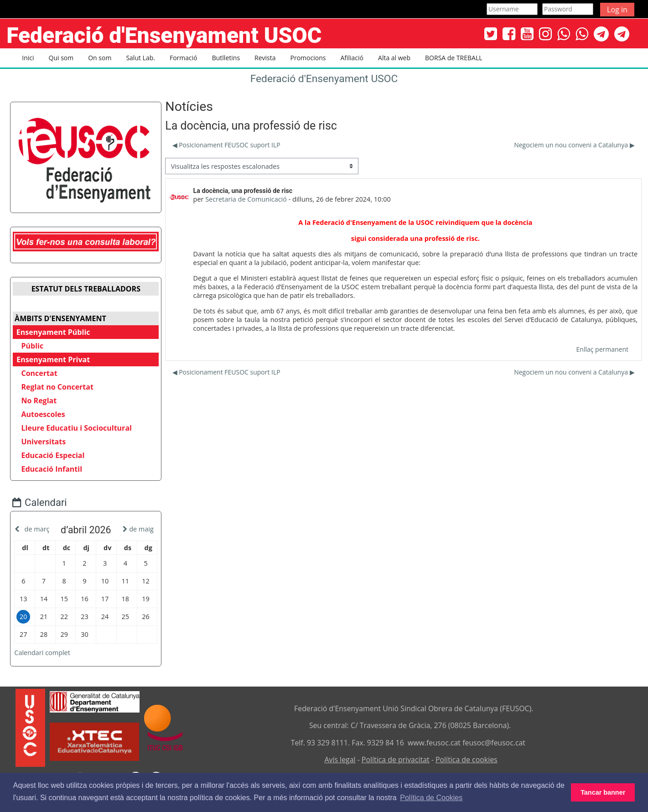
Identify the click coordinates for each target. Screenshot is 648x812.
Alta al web (394, 58)
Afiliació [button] (352, 58)
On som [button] (100, 58)
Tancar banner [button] (603, 792)
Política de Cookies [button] (431, 798)
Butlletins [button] (226, 58)
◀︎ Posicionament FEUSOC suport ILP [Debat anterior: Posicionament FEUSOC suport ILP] (226, 145)
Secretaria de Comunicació (246, 199)
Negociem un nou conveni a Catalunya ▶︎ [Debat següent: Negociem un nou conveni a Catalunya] (574, 145)
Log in (617, 10)
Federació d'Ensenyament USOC (324, 79)
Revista (265, 58)
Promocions (308, 58)
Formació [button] (184, 58)
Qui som (61, 58)
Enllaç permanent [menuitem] (602, 349)
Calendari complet (49, 653)
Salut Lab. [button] (140, 58)
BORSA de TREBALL (454, 58)
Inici (28, 58)
